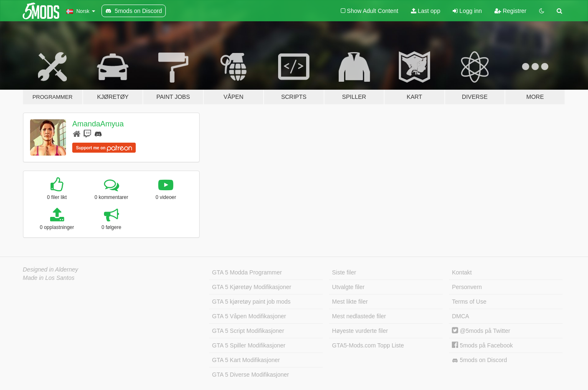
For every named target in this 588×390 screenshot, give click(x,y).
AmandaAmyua (98, 124)
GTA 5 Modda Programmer (247, 272)
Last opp (426, 11)
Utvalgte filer (348, 287)
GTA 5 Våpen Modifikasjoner (249, 316)
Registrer (511, 11)
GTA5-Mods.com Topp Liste (368, 345)
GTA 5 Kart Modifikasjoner (246, 360)
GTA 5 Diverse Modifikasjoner (251, 375)
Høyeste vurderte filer (360, 331)
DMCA (460, 316)
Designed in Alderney (51, 269)
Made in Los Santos (49, 278)
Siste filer (344, 272)
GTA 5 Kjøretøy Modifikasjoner (252, 287)
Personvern (467, 287)
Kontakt (462, 272)
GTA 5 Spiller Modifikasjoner (249, 345)
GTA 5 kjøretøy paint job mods (251, 302)
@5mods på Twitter (481, 331)
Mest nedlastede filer (359, 316)
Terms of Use (469, 302)
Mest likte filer (350, 302)
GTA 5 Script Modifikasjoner (248, 331)
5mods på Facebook (482, 345)
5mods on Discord (479, 360)
